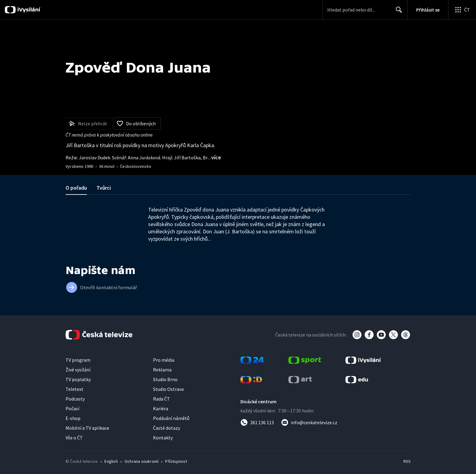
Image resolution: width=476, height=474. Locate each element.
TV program (78, 360)
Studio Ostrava (168, 389)
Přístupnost (176, 461)
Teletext (75, 389)
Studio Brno (165, 379)
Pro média (164, 360)
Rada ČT (161, 399)
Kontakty (163, 438)
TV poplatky (78, 379)
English (111, 461)
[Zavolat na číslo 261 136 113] (257, 422)
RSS (407, 461)
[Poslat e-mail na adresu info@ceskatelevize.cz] (309, 422)
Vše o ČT (74, 438)
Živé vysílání (78, 370)
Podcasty (75, 399)
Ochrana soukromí (141, 461)
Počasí (72, 408)
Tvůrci (104, 188)
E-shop (73, 418)
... (214, 157)
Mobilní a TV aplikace (87, 428)
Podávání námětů (171, 418)
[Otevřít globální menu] (462, 10)
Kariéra (161, 408)
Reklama (162, 370)
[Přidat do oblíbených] (137, 124)
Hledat (397, 12)
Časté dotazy (167, 428)
